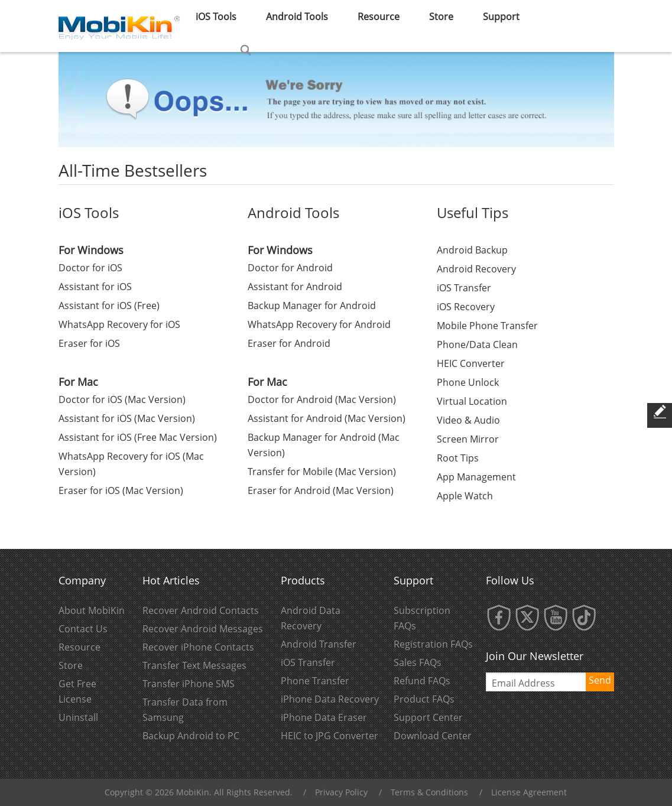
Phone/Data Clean (477, 344)
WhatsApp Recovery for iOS (119, 324)
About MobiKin (92, 610)
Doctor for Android (290, 268)
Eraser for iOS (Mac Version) (121, 490)
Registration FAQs (433, 644)
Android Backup (472, 250)
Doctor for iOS (90, 268)
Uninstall (78, 717)
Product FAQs (424, 699)
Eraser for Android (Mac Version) (321, 490)
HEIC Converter (471, 363)
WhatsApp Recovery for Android (319, 324)
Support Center (428, 717)
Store (71, 665)
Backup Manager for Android (312, 305)
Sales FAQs (418, 662)
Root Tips (458, 458)
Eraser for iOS (89, 343)
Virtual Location (472, 401)
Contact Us (83, 629)
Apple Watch (465, 496)
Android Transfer (319, 644)
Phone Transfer (315, 681)
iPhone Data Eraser (324, 717)
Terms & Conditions (429, 792)
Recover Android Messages (203, 629)
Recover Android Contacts (201, 610)
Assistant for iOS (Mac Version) (127, 418)
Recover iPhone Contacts (198, 647)
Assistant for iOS (95, 287)
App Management (476, 477)
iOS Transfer (464, 288)
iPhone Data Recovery (330, 699)
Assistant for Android (295, 287)
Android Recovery (476, 269)
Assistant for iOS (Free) (109, 305)
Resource (79, 647)
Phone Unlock (468, 382)
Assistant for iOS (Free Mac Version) (138, 437)
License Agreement (529, 792)
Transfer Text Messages (194, 665)
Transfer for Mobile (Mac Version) (322, 472)
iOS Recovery (466, 307)
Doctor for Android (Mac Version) (322, 399)
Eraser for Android (289, 343)
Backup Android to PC (191, 736)
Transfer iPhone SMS (189, 684)
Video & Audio (468, 420)
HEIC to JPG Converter (329, 736)
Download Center (433, 736)
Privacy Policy (341, 792)
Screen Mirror (468, 439)
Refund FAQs (422, 681)
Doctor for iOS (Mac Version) (122, 399)
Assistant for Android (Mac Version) (327, 418)
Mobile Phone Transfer (487, 326)
